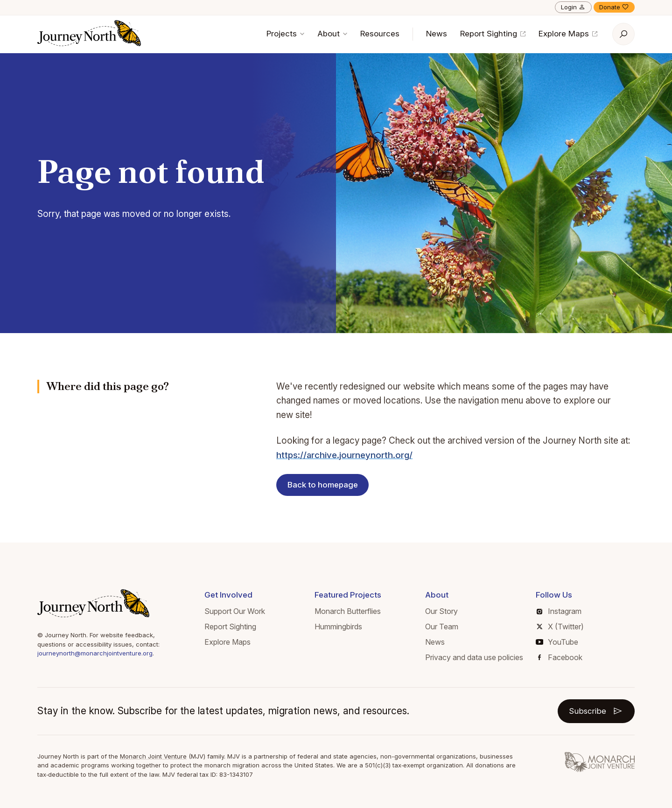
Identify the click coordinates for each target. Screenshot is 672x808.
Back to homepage (323, 485)
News (437, 34)
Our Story (441, 611)
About (332, 34)
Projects (285, 34)
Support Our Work (235, 611)
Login (573, 7)
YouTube (557, 642)
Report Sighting (493, 34)
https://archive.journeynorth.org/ (345, 455)
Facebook (560, 657)
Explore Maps (568, 34)
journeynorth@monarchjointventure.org (95, 653)
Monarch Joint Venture (153, 756)
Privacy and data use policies (474, 657)
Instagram (559, 611)
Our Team (442, 627)
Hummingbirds (338, 627)
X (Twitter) (560, 627)
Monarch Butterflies (348, 611)
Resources (380, 34)
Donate (614, 7)
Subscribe (596, 711)
